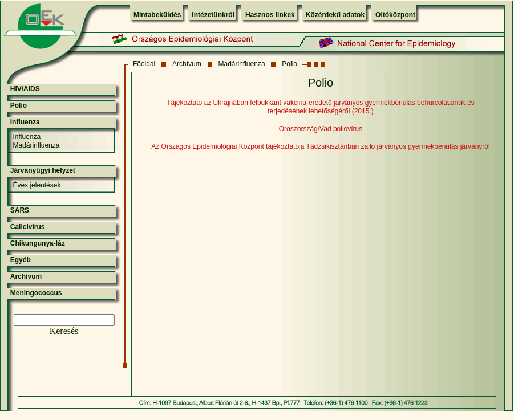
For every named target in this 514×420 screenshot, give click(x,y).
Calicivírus (28, 227)
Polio (290, 64)
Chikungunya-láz (38, 243)
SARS (20, 210)
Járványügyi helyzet (43, 170)
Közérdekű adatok (335, 15)
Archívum (187, 64)
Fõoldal (144, 64)
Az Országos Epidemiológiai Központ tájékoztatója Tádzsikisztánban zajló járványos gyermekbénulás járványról (320, 146)
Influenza (25, 122)
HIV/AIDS (25, 89)
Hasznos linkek (270, 15)
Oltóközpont (395, 15)
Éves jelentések (37, 185)
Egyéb (21, 260)
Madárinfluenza (242, 64)
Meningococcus (36, 293)
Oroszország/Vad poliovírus (321, 129)
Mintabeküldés (157, 15)
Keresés (64, 331)
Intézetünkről (213, 15)
